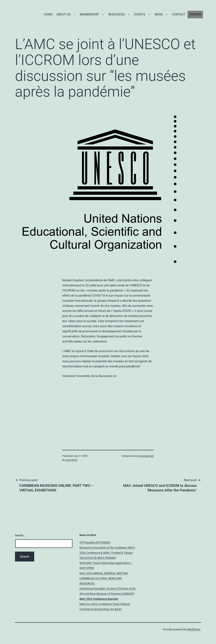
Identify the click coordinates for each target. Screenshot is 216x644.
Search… (20, 535)
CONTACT (179, 14)
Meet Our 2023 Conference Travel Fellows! (105, 604)
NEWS (159, 14)
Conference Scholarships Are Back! (100, 609)
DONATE (195, 14)
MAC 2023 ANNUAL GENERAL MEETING (104, 573)
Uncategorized (146, 456)
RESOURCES (116, 14)
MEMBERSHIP (89, 14)
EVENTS (140, 14)
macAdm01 (72, 460)
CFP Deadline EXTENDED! (95, 543)
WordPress (194, 629)
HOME (48, 14)
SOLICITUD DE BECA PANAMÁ (98, 558)
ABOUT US (64, 14)
